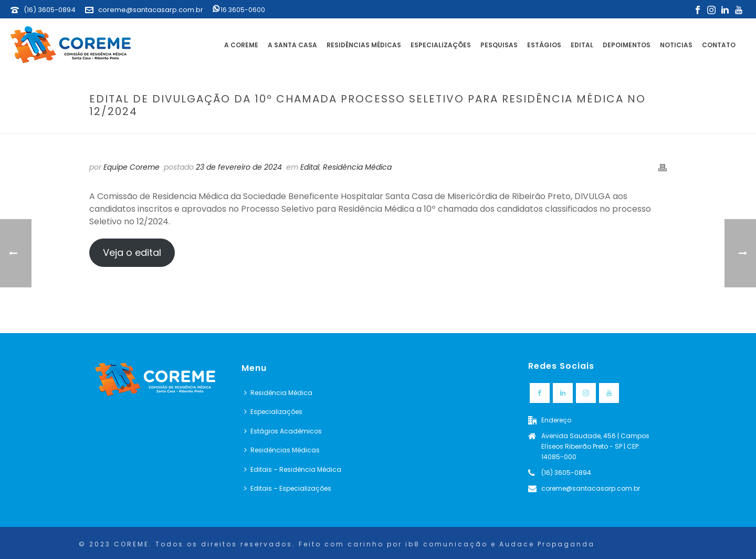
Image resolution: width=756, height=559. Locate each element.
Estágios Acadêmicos (283, 431)
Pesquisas (499, 45)
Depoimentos (627, 45)
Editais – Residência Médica (293, 469)
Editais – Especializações (288, 488)
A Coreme (241, 45)
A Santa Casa (292, 45)
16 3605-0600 (239, 10)
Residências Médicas (364, 45)
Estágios (544, 45)
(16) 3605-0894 (50, 10)
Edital (582, 45)
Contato (719, 45)
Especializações (441, 45)
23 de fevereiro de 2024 (239, 167)
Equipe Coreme (132, 167)
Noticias (676, 45)
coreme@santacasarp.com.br (151, 10)
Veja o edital (132, 252)
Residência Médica (357, 167)
